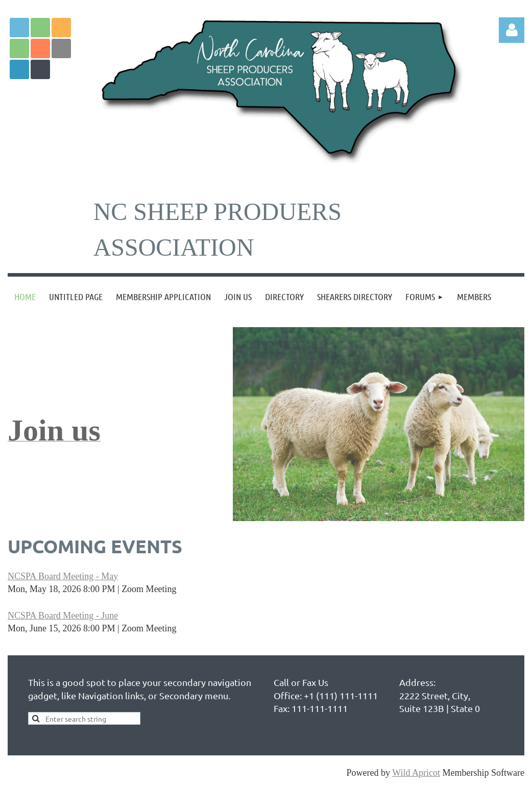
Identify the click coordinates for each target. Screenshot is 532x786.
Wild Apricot (416, 773)
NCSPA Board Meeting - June (63, 616)
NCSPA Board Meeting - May (63, 576)
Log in (512, 30)
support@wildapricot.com (423, 569)
